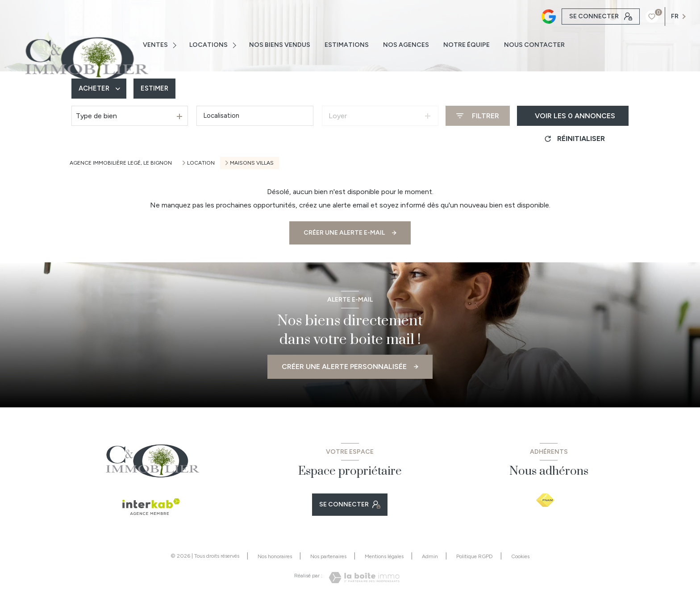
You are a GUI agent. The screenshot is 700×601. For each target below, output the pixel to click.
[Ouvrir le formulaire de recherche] (478, 116)
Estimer (157, 89)
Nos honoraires (275, 556)
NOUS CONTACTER (534, 45)
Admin (430, 556)
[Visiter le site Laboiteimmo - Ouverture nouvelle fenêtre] (364, 578)
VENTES (155, 45)
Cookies (520, 557)
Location (201, 163)
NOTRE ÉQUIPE (467, 45)
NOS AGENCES (406, 45)
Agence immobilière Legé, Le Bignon (121, 163)
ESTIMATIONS (347, 45)
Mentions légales (384, 556)
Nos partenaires (328, 556)
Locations (208, 45)
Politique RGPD (475, 556)
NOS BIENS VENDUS (280, 45)
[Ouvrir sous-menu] (176, 45)
